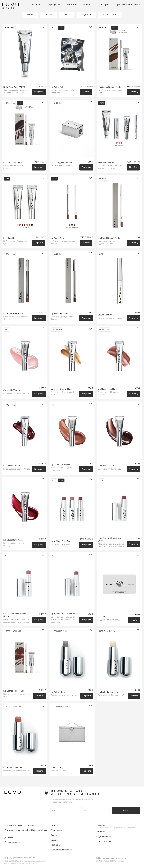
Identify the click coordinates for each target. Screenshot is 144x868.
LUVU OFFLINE (104, 841)
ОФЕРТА (99, 858)
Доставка (9, 837)
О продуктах (53, 5)
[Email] (95, 811)
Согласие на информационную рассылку (110, 862)
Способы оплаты (12, 842)
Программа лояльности (128, 5)
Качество (72, 5)
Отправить (126, 811)
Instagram (101, 825)
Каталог (36, 5)
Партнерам (103, 5)
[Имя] (65, 811)
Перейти (86, 92)
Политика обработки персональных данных (111, 859)
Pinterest (101, 832)
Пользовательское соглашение (107, 860)
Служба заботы (104, 837)
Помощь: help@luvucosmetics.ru (20, 825)
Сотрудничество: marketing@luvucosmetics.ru (26, 830)
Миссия (87, 5)
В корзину (39, 92)
